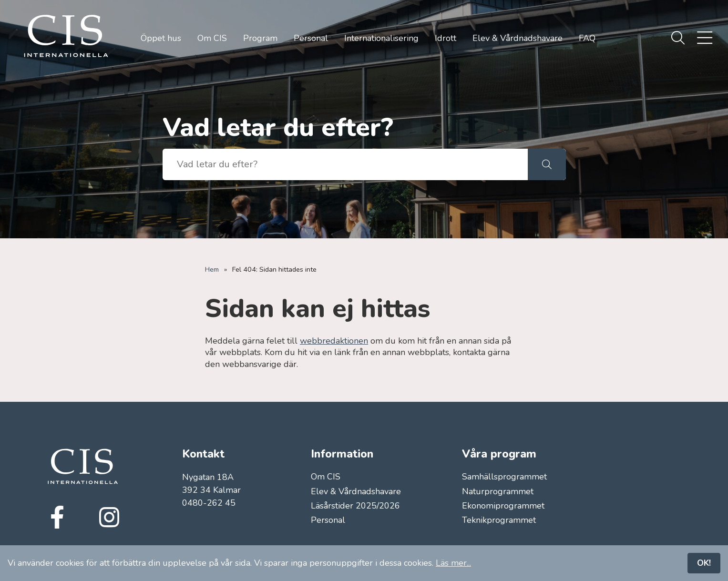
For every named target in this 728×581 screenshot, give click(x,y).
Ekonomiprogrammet (503, 506)
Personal (311, 38)
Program (260, 38)
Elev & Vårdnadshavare (518, 38)
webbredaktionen (334, 341)
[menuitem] (678, 39)
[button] (547, 164)
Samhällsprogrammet (504, 477)
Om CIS (212, 38)
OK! (704, 563)
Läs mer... (453, 563)
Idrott (446, 38)
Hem (212, 269)
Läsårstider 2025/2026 (355, 506)
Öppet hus (161, 38)
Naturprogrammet (498, 491)
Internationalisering (381, 38)
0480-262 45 (209, 503)
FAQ (587, 38)
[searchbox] (345, 164)
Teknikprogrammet (499, 520)
